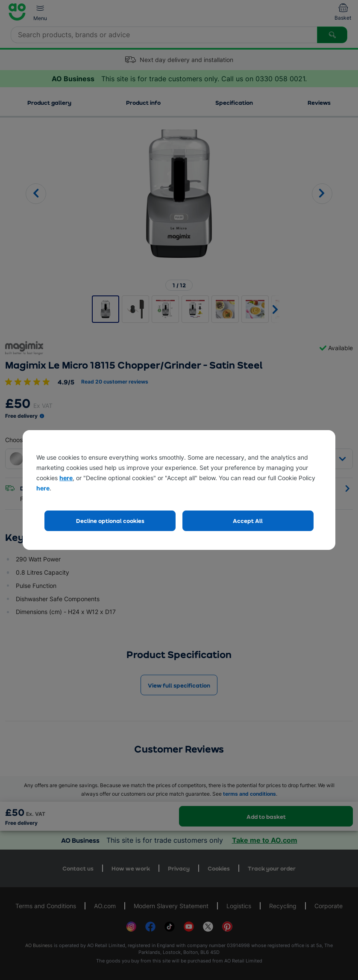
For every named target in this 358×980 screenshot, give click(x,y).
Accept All (248, 521)
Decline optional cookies (110, 521)
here (66, 478)
